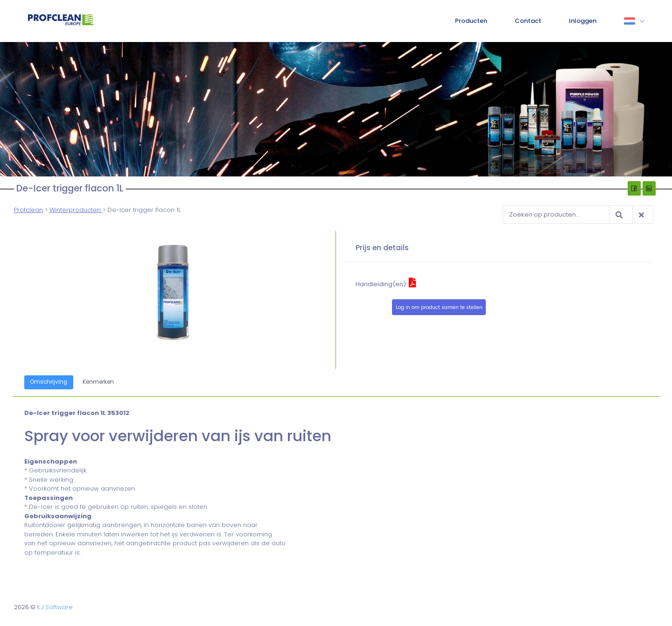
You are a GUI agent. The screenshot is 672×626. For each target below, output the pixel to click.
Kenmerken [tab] (98, 382)
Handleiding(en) (386, 284)
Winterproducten (76, 210)
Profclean (28, 210)
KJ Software (55, 607)
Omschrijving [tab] (49, 382)
